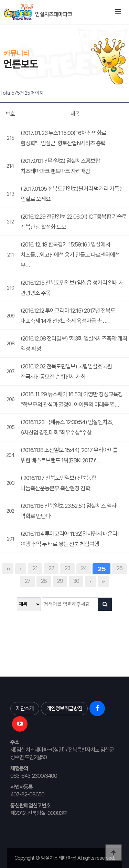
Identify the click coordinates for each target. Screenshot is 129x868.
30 (76, 581)
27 (28, 581)
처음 (8, 569)
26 (120, 568)
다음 (90, 582)
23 (67, 568)
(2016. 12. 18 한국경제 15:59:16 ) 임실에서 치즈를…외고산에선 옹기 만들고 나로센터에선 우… (70, 255)
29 (60, 581)
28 (44, 581)
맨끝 (103, 582)
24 (84, 568)
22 (51, 568)
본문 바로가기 (0, 24)
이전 (21, 569)
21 (35, 568)
